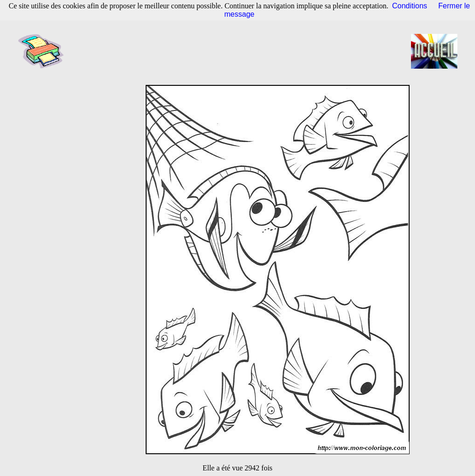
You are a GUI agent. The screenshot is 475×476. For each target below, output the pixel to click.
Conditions (410, 6)
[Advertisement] (240, 51)
